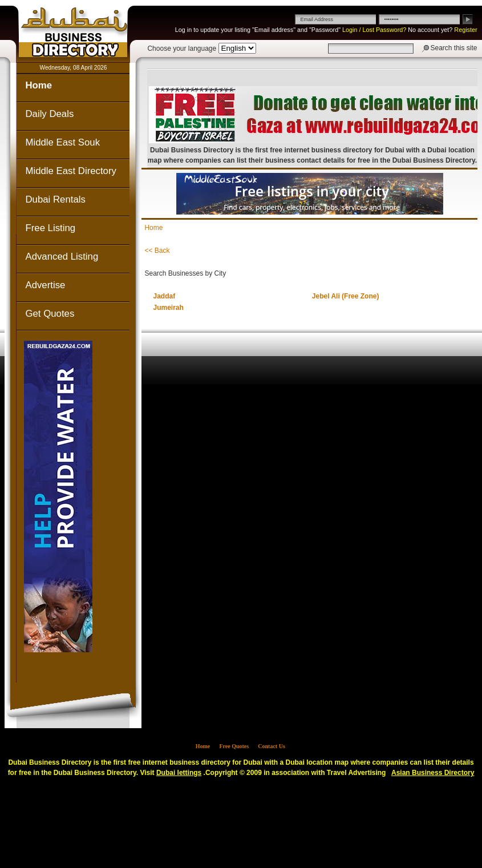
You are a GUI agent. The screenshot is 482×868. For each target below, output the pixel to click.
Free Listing (50, 228)
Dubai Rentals (55, 199)
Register (465, 30)
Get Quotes (50, 314)
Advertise (45, 285)
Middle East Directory (70, 171)
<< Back (157, 251)
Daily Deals (49, 114)
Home (39, 85)
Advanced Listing (62, 257)
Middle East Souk (62, 142)
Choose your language (182, 49)
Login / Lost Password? (374, 30)
